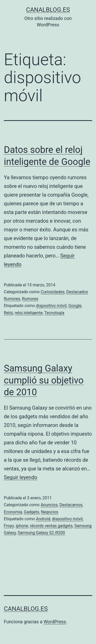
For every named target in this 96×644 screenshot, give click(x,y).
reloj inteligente (29, 313)
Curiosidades (53, 292)
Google (75, 306)
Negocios (50, 512)
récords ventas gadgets (51, 526)
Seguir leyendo (20, 477)
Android (43, 519)
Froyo (9, 526)
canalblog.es (48, 10)
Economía (13, 512)
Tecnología (54, 313)
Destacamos (71, 505)
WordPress (55, 622)
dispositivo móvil (51, 306)
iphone (22, 526)
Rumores (30, 299)
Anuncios (49, 505)
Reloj (8, 313)
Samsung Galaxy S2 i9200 (41, 533)
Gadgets (31, 512)
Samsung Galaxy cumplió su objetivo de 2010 (44, 380)
